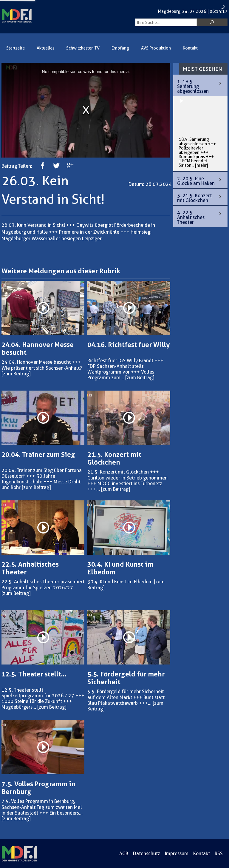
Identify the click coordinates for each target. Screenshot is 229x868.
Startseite (16, 48)
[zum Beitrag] (16, 374)
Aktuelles (45, 48)
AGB (124, 854)
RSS (219, 854)
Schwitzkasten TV (83, 48)
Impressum (177, 854)
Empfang (120, 48)
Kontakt (190, 48)
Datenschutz (147, 854)
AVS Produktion (156, 48)
